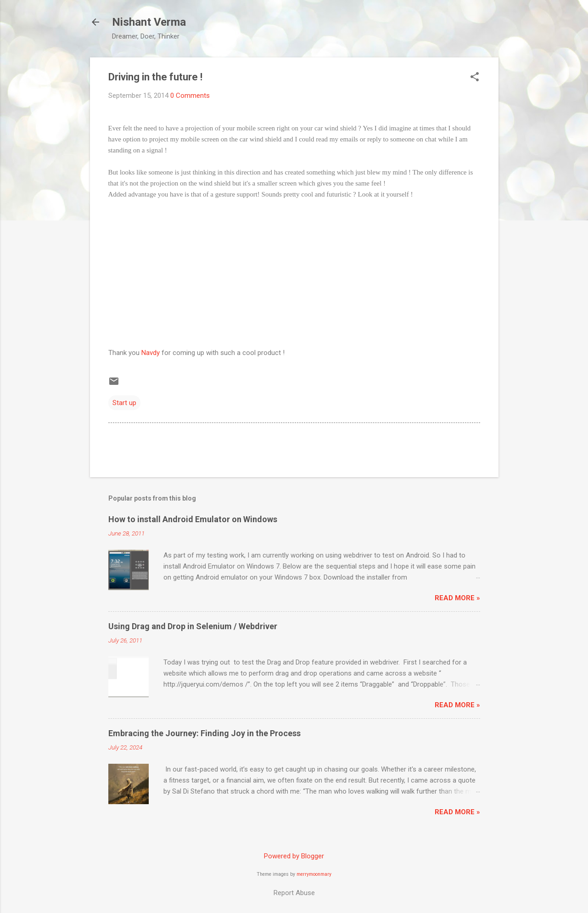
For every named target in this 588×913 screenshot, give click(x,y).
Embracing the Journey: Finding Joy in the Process (204, 733)
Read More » (457, 598)
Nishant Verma (149, 22)
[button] (475, 78)
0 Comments (190, 96)
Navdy (151, 353)
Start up (124, 403)
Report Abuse (294, 893)
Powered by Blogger (294, 856)
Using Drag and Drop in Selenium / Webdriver (193, 626)
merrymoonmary (314, 874)
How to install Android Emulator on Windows (193, 519)
